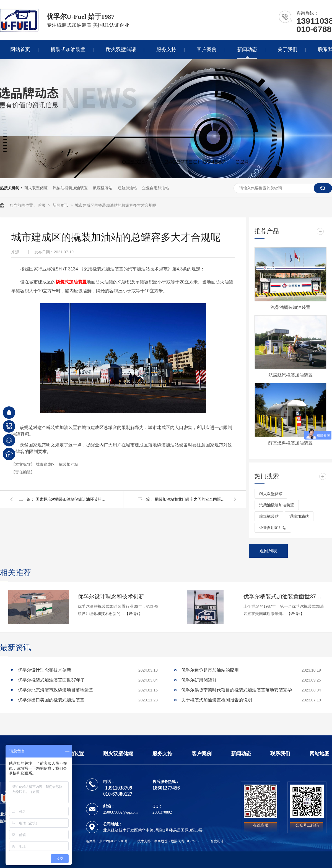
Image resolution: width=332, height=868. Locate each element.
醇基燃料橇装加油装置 (290, 443)
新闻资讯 (61, 205)
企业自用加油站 (155, 188)
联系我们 (280, 754)
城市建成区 (46, 464)
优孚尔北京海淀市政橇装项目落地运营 (56, 690)
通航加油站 (127, 188)
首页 (42, 205)
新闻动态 (247, 49)
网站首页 (20, 49)
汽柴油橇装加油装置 (70, 188)
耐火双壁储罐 (121, 49)
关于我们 (287, 49)
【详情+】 (134, 614)
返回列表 (268, 551)
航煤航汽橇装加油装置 (290, 375)
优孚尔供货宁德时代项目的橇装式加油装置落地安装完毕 (237, 690)
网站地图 (320, 754)
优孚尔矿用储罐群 (199, 680)
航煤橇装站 (103, 188)
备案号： (93, 841)
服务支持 (166, 49)
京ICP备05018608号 (114, 841)
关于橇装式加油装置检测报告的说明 (217, 700)
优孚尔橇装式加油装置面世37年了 (284, 596)
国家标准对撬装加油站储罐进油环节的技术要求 (72, 499)
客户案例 (207, 49)
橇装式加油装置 (68, 49)
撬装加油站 (69, 464)
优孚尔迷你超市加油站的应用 (210, 670)
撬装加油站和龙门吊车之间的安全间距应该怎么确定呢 (191, 499)
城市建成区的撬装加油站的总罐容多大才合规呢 (116, 205)
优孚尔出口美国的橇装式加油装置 (51, 700)
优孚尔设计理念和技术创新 (111, 596)
